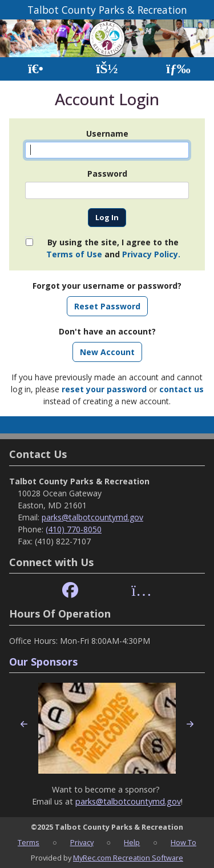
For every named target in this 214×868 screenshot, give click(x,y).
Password (107, 174)
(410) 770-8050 (74, 529)
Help (132, 842)
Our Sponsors (43, 662)
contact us (181, 389)
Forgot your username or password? (107, 286)
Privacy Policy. (151, 254)
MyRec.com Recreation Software (128, 858)
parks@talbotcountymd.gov (92, 517)
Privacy (82, 842)
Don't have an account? (107, 331)
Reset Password (107, 306)
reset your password (104, 389)
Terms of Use (74, 254)
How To (183, 842)
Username (107, 134)
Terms (29, 842)
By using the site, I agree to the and (113, 248)
